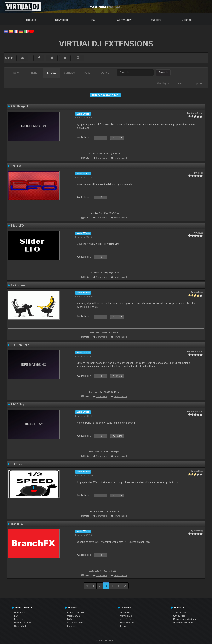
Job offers (125, 619)
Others (105, 73)
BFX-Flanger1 (19, 106)
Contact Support (76, 612)
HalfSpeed (17, 464)
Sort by (163, 83)
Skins (34, 73)
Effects (52, 73)
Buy (93, 20)
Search (163, 72)
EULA (123, 626)
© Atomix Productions (106, 640)
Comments (102, 158)
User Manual (74, 616)
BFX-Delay (17, 405)
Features (19, 619)
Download (62, 20)
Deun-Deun (196, 113)
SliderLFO (17, 226)
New (16, 73)
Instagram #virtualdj (185, 619)
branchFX (17, 524)
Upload (199, 83)
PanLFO (16, 166)
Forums (71, 626)
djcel (200, 173)
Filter (181, 83)
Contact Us (126, 616)
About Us (125, 612)
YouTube (179, 616)
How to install (120, 158)
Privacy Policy (127, 623)
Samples (69, 73)
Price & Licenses (23, 623)
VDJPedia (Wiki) (75, 623)
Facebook (180, 612)
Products (30, 20)
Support (156, 20)
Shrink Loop (18, 285)
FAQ (69, 619)
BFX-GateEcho (20, 345)
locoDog (198, 292)
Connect (187, 20)
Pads (87, 73)
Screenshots (21, 626)
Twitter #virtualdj (183, 623)
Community (124, 20)
